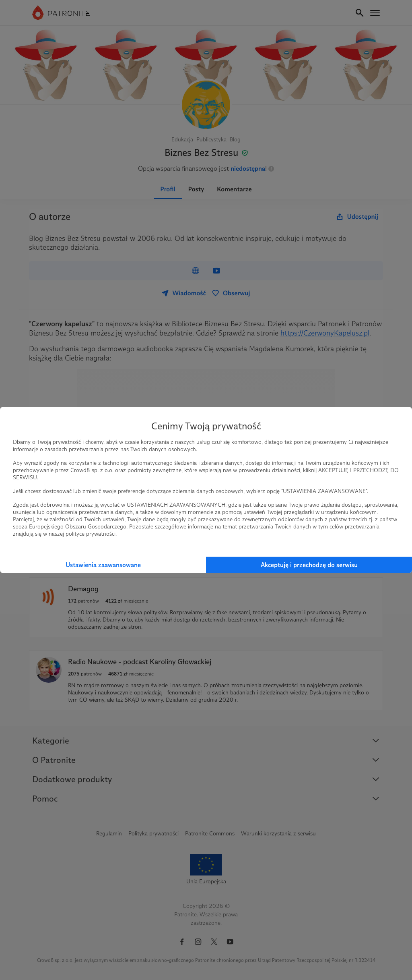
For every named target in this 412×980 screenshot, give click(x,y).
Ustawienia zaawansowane (103, 565)
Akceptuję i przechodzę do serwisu (309, 565)
